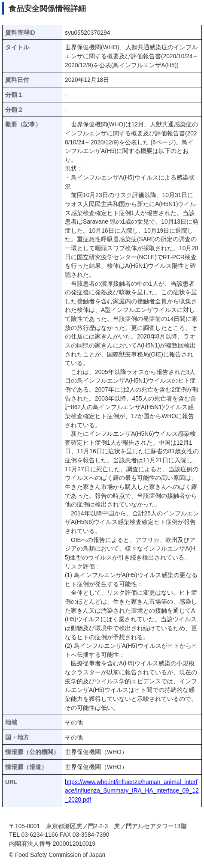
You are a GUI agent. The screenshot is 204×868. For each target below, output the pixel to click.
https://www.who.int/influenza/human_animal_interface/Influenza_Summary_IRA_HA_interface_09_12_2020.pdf (132, 791)
